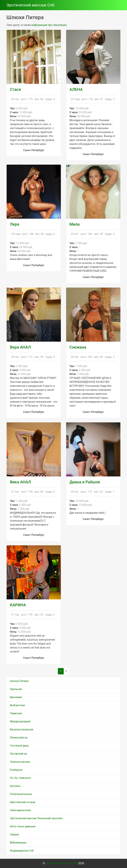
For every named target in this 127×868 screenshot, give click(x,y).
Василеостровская (22, 729)
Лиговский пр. (19, 754)
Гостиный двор (19, 746)
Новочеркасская (20, 810)
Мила (74, 224)
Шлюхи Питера (19, 681)
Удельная (16, 689)
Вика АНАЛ (20, 482)
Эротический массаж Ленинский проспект (36, 818)
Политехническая (21, 794)
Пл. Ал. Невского (21, 778)
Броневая (16, 697)
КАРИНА (18, 605)
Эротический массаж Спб (30, 5)
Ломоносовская (20, 762)
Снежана (78, 347)
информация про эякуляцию (49, 25)
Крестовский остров (23, 802)
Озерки (14, 834)
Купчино (15, 786)
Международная (20, 721)
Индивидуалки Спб (22, 851)
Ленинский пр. (19, 738)
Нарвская (16, 713)
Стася (15, 89)
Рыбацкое (16, 770)
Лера (15, 224)
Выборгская (17, 705)
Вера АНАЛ (20, 347)
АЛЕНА (76, 89)
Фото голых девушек (23, 826)
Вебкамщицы (18, 843)
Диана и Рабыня (85, 482)
